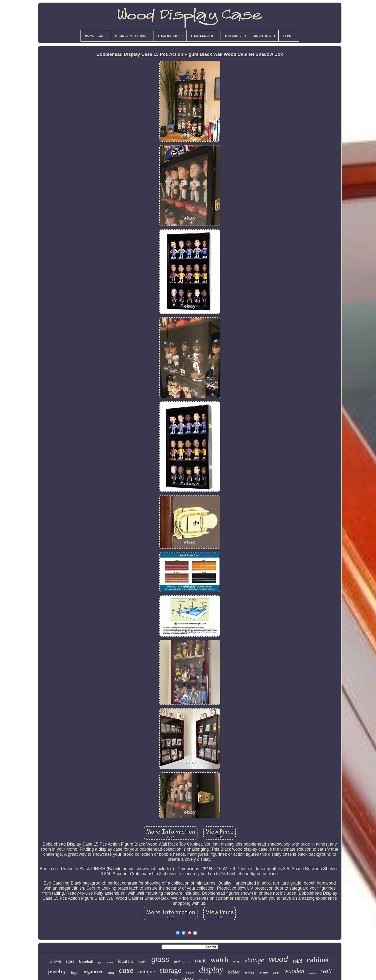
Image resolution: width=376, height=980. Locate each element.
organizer (93, 972)
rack (200, 960)
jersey (250, 972)
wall (326, 971)
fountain (125, 961)
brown (56, 961)
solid (297, 961)
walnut (312, 973)
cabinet (318, 960)
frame (276, 973)
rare (236, 962)
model (142, 962)
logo (74, 972)
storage (171, 970)
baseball (86, 961)
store (70, 961)
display (211, 970)
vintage (254, 960)
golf (100, 962)
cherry (264, 973)
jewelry (57, 971)
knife (110, 962)
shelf (111, 973)
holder (234, 972)
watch (220, 960)
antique (147, 971)
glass (160, 959)
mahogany (182, 962)
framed (190, 973)
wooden (294, 971)
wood (278, 959)
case (126, 970)
